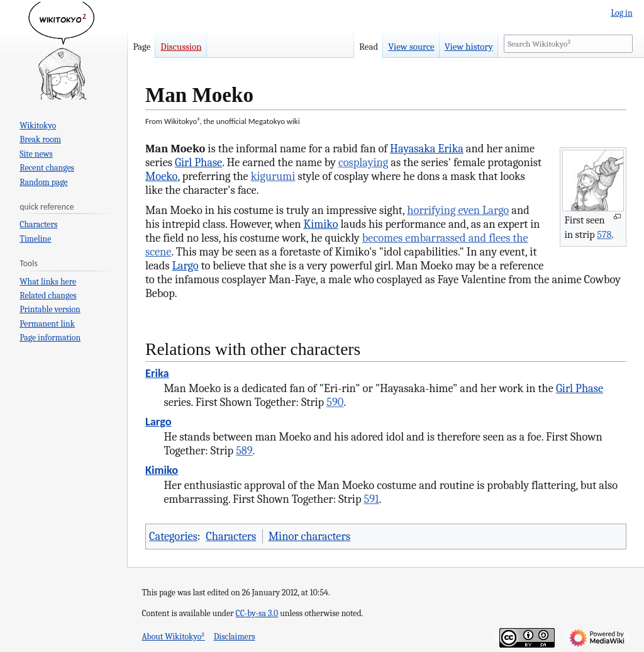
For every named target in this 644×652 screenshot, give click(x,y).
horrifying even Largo (458, 210)
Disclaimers (235, 637)
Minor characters (309, 536)
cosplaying (363, 162)
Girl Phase (198, 162)
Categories (173, 536)
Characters (231, 536)
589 (244, 451)
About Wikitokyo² (173, 637)
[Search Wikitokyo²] (568, 44)
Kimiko (321, 224)
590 (335, 402)
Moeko (161, 176)
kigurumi (273, 176)
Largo (186, 266)
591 (372, 499)
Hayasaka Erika (427, 149)
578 (604, 234)
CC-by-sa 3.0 (257, 613)
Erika (157, 373)
